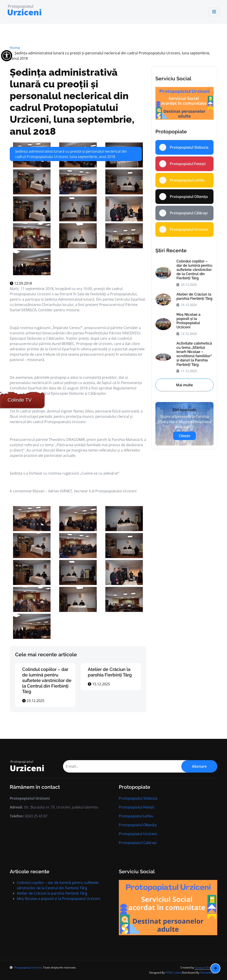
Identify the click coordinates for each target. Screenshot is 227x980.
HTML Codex (173, 973)
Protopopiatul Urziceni (138, 834)
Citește (184, 436)
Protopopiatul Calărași (138, 843)
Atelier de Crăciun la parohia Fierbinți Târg (110, 672)
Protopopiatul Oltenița (138, 825)
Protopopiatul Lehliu (136, 816)
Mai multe (184, 385)
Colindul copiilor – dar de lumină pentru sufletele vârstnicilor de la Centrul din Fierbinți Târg (47, 680)
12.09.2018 (21, 283)
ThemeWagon (209, 973)
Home (15, 48)
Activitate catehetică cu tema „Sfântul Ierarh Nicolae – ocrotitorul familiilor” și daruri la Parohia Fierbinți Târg (194, 354)
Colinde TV (20, 400)
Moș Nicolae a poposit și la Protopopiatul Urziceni (188, 321)
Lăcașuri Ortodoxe (206, 967)
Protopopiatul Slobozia (138, 798)
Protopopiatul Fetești (137, 807)
